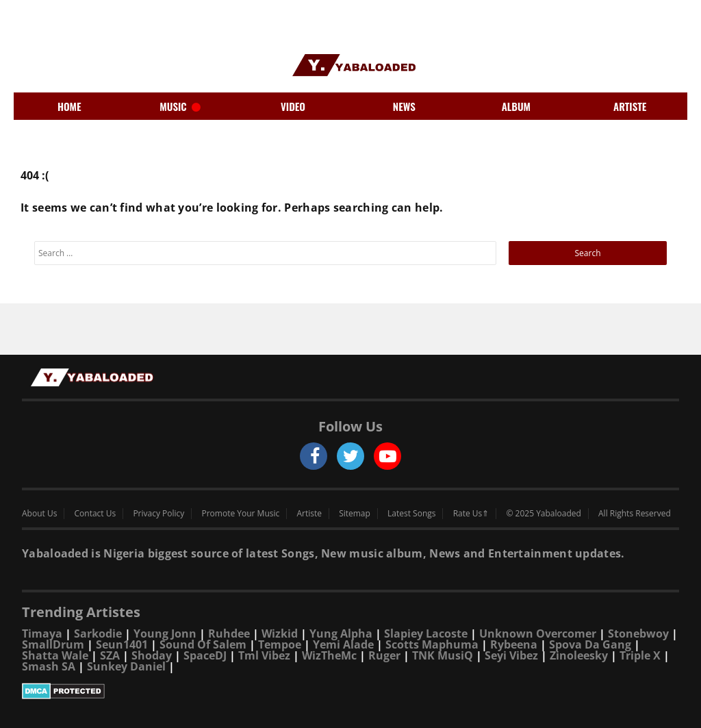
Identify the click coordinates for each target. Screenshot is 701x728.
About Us (39, 514)
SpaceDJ (205, 655)
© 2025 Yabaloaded (543, 514)
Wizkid (280, 633)
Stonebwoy (638, 633)
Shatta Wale (55, 655)
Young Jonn (165, 633)
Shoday (152, 655)
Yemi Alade (343, 644)
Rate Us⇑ (471, 514)
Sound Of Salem (203, 644)
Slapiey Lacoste (426, 633)
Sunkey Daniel (126, 666)
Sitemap (355, 514)
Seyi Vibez (511, 655)
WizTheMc (329, 655)
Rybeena (514, 644)
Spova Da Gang (590, 644)
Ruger (384, 655)
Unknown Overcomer (538, 633)
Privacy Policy (158, 514)
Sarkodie (98, 633)
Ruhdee (229, 633)
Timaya (42, 633)
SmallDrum (53, 644)
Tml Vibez (264, 655)
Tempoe (280, 644)
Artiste (309, 514)
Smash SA (49, 666)
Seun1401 (122, 644)
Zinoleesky (579, 655)
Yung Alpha (341, 633)
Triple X (640, 655)
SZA (110, 655)
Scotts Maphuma (432, 644)
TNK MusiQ (443, 655)
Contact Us (95, 514)
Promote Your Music (241, 514)
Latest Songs (411, 514)
